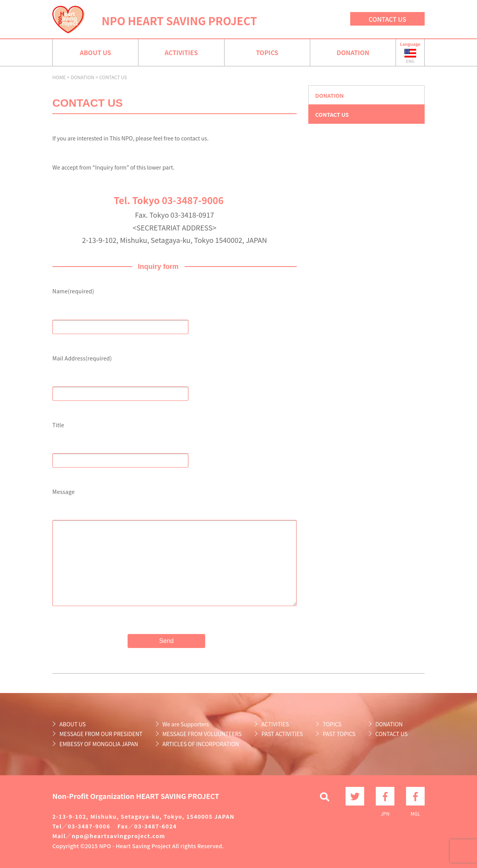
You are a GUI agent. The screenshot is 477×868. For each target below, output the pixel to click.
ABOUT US (96, 52)
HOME (59, 77)
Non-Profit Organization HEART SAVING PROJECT (136, 796)
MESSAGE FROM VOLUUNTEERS (202, 734)
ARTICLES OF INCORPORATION (201, 744)
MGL (415, 796)
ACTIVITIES (181, 52)
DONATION (353, 52)
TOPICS (267, 52)
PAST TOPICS (339, 734)
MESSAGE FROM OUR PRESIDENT (101, 734)
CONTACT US (388, 19)
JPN (385, 796)
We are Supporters (186, 724)
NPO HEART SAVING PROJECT (179, 21)
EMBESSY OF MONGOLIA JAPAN (99, 744)
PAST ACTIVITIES (282, 734)
